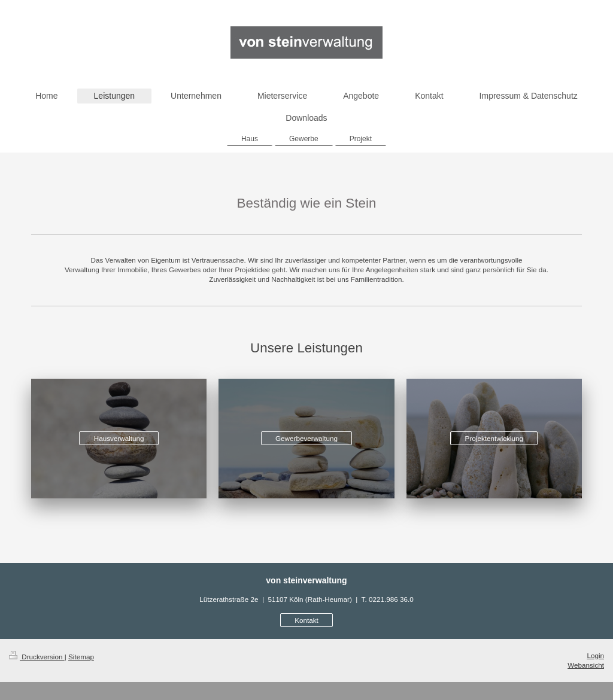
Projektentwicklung (494, 438)
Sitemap (81, 657)
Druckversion (37, 657)
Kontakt (306, 620)
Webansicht (586, 665)
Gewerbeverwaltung (306, 438)
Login (595, 655)
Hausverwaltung (119, 438)
